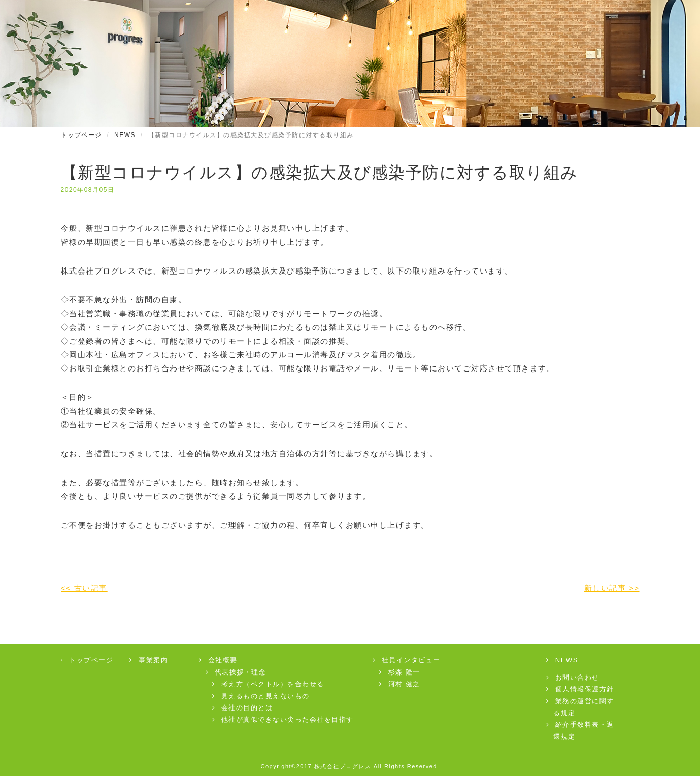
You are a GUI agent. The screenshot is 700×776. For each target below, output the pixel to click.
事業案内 (149, 660)
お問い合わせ (573, 677)
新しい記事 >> (612, 588)
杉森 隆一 (400, 672)
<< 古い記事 (84, 588)
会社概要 (219, 660)
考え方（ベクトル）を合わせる (269, 684)
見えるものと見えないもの (261, 696)
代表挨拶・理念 (236, 672)
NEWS (125, 135)
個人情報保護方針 (580, 689)
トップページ (81, 135)
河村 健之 (400, 684)
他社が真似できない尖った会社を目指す (283, 719)
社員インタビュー (407, 660)
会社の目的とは (243, 708)
